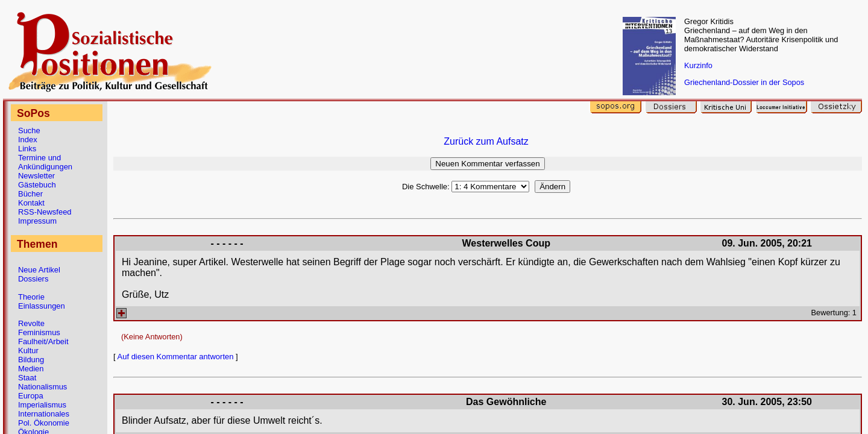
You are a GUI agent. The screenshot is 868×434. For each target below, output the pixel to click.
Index (28, 140)
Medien (31, 369)
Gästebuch (37, 185)
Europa (31, 396)
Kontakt (31, 203)
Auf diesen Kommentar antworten (176, 357)
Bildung (31, 360)
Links (27, 149)
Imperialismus (42, 405)
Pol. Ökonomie (44, 423)
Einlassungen (42, 306)
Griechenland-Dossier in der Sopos (744, 82)
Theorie (31, 297)
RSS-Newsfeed (45, 212)
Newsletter (36, 176)
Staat (27, 378)
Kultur (28, 351)
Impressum (37, 221)
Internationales (44, 414)
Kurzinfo (698, 65)
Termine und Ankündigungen (45, 162)
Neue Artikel (39, 270)
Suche (29, 131)
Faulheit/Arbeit (43, 341)
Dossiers (33, 279)
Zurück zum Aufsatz (486, 141)
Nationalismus (42, 387)
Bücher (30, 194)
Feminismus (39, 332)
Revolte (31, 323)
